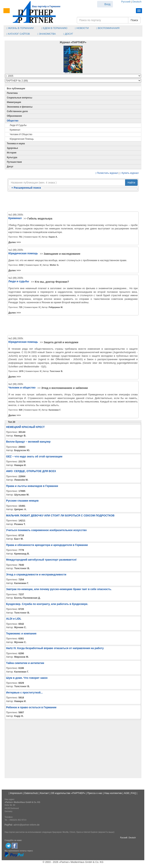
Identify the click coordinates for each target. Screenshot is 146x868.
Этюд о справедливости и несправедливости (36, 574)
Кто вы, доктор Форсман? (52, 282)
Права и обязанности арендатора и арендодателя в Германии (47, 545)
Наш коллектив (113, 793)
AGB (126, 793)
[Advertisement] (73, 202)
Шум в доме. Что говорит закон (27, 678)
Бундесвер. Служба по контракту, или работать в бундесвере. (47, 604)
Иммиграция (14, 102)
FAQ (133, 793)
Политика (12, 93)
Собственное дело (17, 111)
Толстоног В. (56, 371)
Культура (12, 157)
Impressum (16, 793)
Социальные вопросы (19, 98)
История (12, 153)
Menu (139, 11)
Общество (13, 121)
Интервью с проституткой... (24, 692)
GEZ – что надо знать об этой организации (34, 456)
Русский (126, 2)
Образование (14, 116)
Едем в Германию (54, 28)
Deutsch (137, 2)
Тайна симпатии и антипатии (25, 663)
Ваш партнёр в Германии (46, 6)
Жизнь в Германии (20, 28)
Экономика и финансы (20, 107)
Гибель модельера (40, 219)
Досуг (68, 34)
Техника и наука (16, 144)
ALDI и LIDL (14, 619)
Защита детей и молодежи (61, 342)
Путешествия (14, 162)
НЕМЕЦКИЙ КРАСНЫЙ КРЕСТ (25, 427)
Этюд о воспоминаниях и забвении (65, 388)
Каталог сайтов (18, 34)
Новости (82, 28)
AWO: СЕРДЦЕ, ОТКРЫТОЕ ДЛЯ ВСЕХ (31, 471)
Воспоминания (108, 28)
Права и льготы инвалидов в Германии (32, 486)
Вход (107, 4)
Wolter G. (54, 265)
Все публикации (16, 89)
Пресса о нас (95, 793)
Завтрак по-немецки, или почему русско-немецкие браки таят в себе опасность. (59, 589)
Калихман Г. (55, 410)
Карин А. (53, 237)
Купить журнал (129, 173)
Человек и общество (21, 134)
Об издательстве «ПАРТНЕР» (68, 793)
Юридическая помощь (22, 139)
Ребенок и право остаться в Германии (31, 707)
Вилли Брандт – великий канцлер (28, 442)
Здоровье (12, 148)
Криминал (15, 130)
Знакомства (47, 34)
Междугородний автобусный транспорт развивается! (41, 560)
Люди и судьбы (18, 125)
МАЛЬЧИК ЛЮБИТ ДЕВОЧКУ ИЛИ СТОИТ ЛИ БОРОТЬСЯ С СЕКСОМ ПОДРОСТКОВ (60, 515)
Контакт (45, 793)
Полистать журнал (107, 173)
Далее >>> (15, 242)
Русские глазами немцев (22, 501)
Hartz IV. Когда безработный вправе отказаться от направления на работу (55, 648)
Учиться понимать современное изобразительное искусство (46, 530)
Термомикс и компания (21, 633)
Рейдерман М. (56, 307)
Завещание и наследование (62, 254)
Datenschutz (31, 793)
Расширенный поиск (26, 188)
